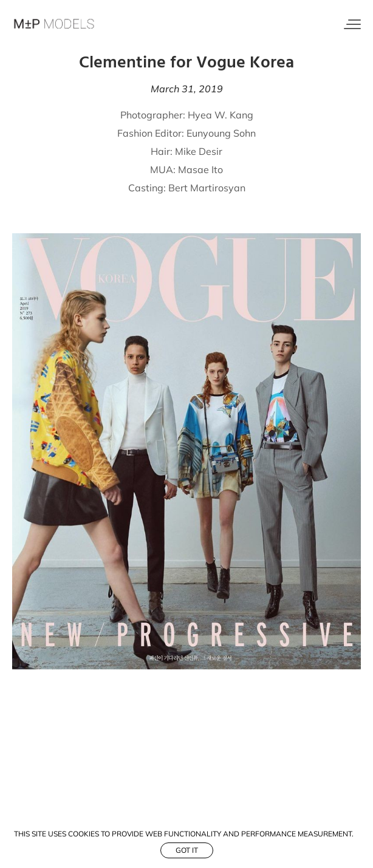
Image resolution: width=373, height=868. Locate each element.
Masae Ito (200, 169)
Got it (187, 850)
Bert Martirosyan (207, 188)
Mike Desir (199, 151)
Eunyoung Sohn (221, 133)
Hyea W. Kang (221, 115)
